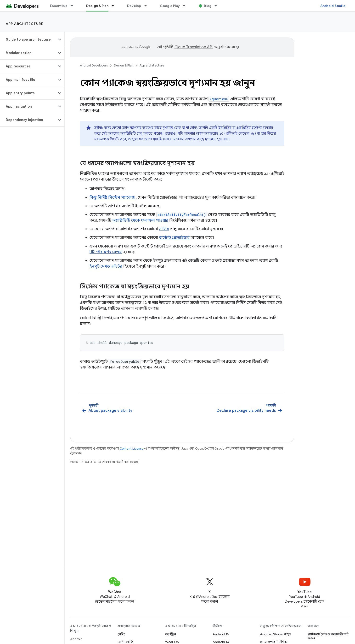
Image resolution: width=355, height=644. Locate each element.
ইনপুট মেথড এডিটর (106, 266)
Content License (132, 449)
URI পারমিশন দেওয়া (106, 252)
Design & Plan (124, 65)
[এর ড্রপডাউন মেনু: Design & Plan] (115, 6)
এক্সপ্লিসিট (243, 128)
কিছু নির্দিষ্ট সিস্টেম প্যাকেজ (112, 198)
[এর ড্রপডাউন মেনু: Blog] (218, 6)
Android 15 (221, 634)
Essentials (59, 6)
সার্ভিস (164, 229)
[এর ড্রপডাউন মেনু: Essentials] (74, 6)
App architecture (25, 24)
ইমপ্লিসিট (225, 128)
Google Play (170, 6)
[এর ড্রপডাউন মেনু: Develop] (148, 6)
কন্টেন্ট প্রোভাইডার (174, 238)
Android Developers (94, 65)
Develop (134, 6)
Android (76, 639)
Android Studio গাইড (276, 634)
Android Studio (333, 6)
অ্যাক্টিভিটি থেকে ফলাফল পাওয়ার (140, 220)
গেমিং (121, 634)
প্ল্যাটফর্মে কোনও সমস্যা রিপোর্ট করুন (328, 636)
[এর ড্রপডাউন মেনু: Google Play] (186, 6)
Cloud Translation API (194, 47)
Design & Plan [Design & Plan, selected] (97, 6)
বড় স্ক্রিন (171, 634)
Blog (208, 6)
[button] (28, 39)
